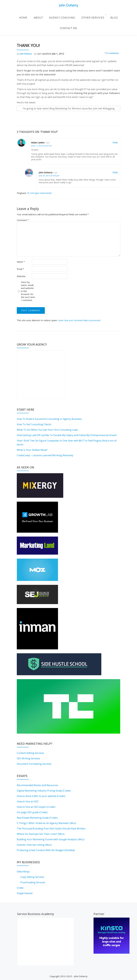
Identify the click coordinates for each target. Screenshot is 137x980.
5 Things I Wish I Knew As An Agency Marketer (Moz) (46, 823)
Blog (99, 15)
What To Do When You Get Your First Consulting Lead (47, 430)
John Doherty (68, 5)
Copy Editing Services (32, 877)
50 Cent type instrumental (40, 193)
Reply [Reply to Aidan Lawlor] (115, 142)
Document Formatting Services (34, 764)
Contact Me (114, 15)
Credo (20, 888)
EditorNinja (23, 872)
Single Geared (25, 893)
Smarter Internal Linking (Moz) (34, 845)
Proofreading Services (33, 882)
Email (20, 269)
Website (21, 276)
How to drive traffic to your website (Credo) (41, 796)
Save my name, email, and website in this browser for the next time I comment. (28, 291)
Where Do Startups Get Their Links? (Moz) (41, 834)
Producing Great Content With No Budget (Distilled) (46, 850)
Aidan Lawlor (38, 143)
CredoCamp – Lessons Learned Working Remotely (45, 455)
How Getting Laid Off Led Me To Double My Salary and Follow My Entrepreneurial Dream (67, 435)
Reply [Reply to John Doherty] (115, 172)
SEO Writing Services (28, 758)
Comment (23, 220)
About (30, 15)
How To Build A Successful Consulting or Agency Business (49, 419)
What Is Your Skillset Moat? (32, 450)
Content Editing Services (30, 753)
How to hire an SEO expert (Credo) (36, 807)
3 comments (110, 54)
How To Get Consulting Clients (34, 424)
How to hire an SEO (28, 801)
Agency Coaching (51, 15)
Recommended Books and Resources (37, 785)
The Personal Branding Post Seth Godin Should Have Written (51, 829)
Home (18, 15)
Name (21, 262)
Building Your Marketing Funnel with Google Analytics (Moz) (51, 839)
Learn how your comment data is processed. (81, 320)
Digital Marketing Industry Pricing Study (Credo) (44, 791)
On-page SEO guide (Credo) (32, 812)
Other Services (79, 15)
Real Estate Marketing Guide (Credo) (37, 818)
